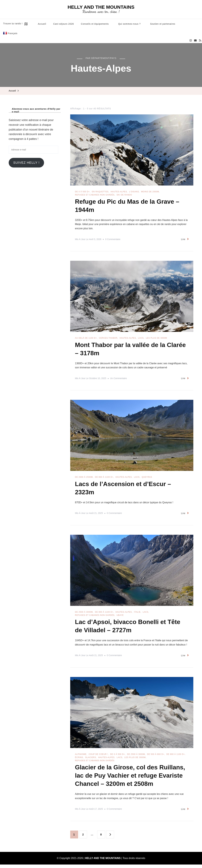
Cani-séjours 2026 (64, 24)
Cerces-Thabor (108, 339)
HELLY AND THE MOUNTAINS (101, 7)
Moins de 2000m (150, 192)
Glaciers (91, 760)
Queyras (147, 478)
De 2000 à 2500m (84, 478)
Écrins (79, 760)
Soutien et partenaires (163, 24)
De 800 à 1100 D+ (104, 478)
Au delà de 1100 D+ (86, 339)
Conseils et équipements (95, 24)
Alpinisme (81, 757)
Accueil (42, 24)
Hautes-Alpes (119, 192)
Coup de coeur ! (98, 757)
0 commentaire (113, 240)
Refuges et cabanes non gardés (95, 195)
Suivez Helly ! (26, 163)
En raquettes (100, 192)
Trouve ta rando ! (16, 24)
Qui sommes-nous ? (129, 24)
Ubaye (120, 617)
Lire (185, 240)
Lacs (141, 339)
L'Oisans (134, 192)
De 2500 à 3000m (84, 614)
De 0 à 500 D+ (82, 192)
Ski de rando (124, 195)
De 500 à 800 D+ (156, 757)
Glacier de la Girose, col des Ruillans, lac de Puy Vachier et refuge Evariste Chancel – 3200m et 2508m (131, 779)
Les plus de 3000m (156, 339)
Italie (137, 614)
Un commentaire (119, 380)
